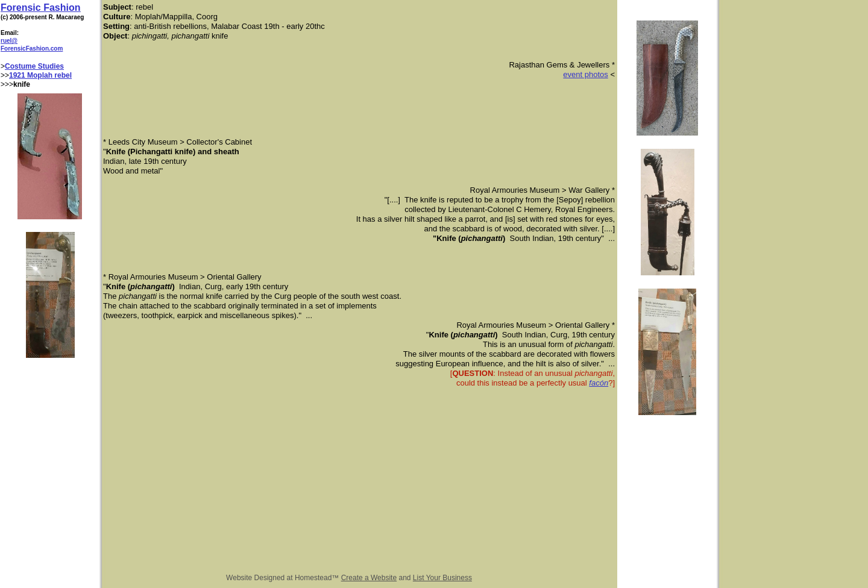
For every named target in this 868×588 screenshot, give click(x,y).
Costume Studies (34, 66)
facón (599, 383)
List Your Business (442, 578)
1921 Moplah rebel (40, 75)
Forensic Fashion (40, 8)
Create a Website (369, 578)
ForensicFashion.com (32, 48)
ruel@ (9, 41)
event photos (585, 74)
